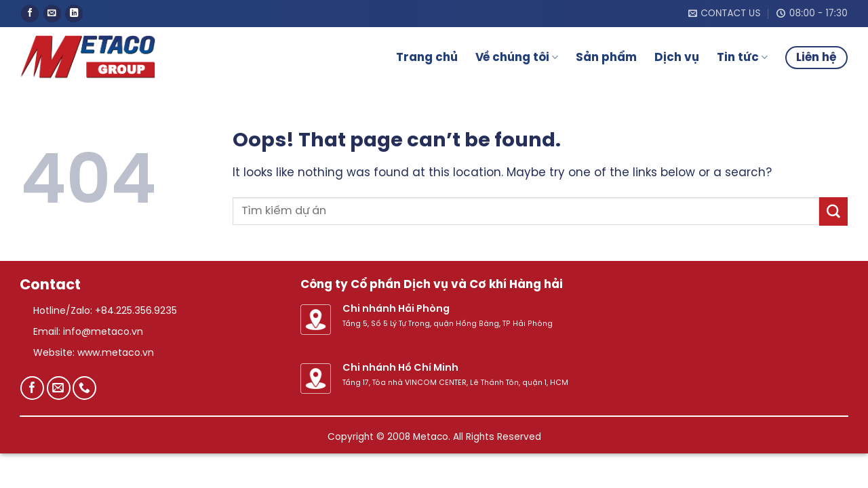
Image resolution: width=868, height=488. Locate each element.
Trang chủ (427, 58)
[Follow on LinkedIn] (74, 14)
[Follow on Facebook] (30, 14)
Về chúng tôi (517, 57)
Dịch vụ (677, 58)
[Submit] (833, 211)
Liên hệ (816, 58)
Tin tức (742, 57)
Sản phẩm (606, 58)
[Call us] (84, 388)
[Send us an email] (52, 14)
